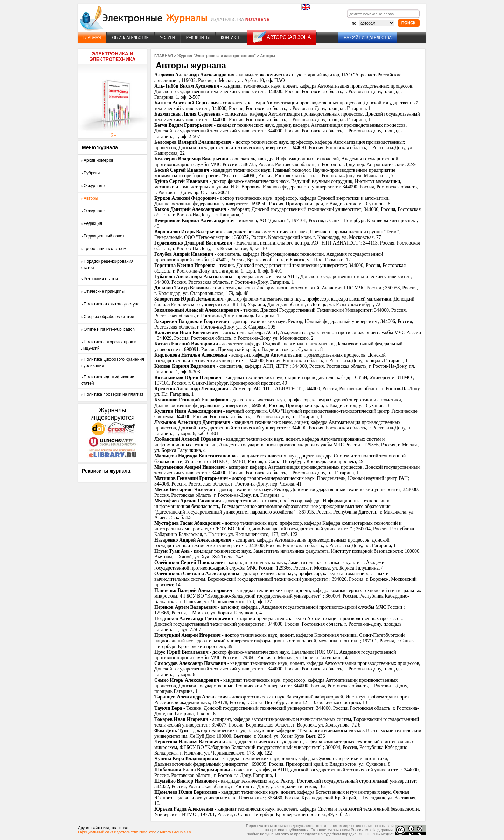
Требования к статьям (104, 249)
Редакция (92, 223)
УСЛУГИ (167, 37)
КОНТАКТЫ (231, 37)
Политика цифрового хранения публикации (113, 363)
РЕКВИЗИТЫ (198, 37)
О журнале (93, 186)
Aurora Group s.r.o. (176, 832)
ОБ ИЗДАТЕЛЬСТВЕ (130, 37)
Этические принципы (103, 291)
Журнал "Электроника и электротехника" (217, 56)
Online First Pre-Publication (108, 329)
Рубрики (90, 173)
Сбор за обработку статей (108, 317)
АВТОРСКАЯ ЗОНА (289, 37)
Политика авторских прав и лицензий (109, 345)
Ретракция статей (100, 279)
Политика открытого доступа (110, 304)
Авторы (90, 198)
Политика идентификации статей (108, 380)
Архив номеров (97, 160)
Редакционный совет (103, 236)
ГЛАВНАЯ (92, 37)
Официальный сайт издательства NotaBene (117, 832)
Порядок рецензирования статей (107, 264)
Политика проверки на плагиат (112, 394)
